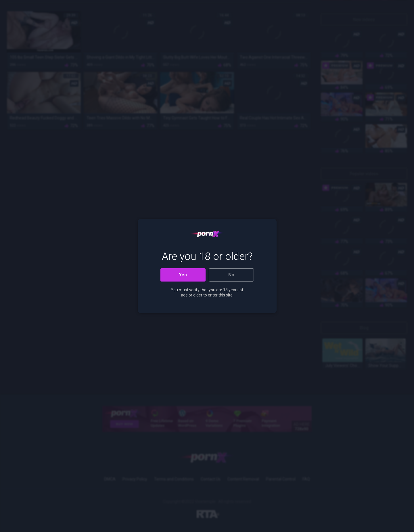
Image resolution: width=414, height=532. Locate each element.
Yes (183, 275)
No (231, 275)
